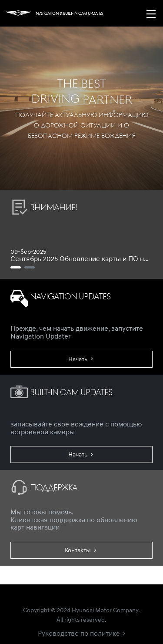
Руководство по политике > (82, 633)
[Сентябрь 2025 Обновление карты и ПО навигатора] (16, 267)
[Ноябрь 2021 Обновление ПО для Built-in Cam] (30, 267)
